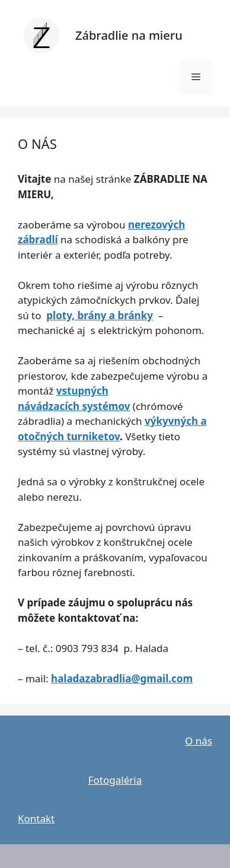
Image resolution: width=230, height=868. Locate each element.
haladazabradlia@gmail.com (122, 678)
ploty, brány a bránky (100, 315)
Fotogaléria (115, 780)
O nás (199, 741)
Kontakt (36, 818)
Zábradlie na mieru (129, 35)
